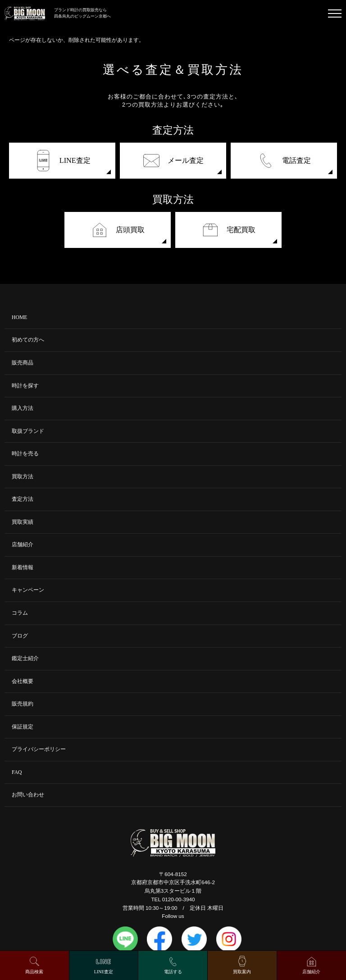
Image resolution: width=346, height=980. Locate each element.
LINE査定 (62, 161)
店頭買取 (118, 230)
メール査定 (173, 161)
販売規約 (23, 704)
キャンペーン (28, 590)
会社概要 (23, 681)
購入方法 (23, 408)
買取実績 (23, 522)
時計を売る (25, 454)
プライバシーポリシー (39, 749)
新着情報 (23, 568)
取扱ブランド (28, 431)
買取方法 (23, 477)
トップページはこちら (36, 48)
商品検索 (34, 972)
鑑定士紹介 (25, 659)
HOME (19, 317)
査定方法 (23, 499)
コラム (20, 613)
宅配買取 (228, 230)
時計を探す (25, 386)
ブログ (20, 636)
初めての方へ (28, 340)
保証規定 (23, 727)
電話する (173, 972)
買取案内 (242, 972)
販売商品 (23, 363)
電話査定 (284, 161)
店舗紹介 (23, 545)
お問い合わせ (28, 795)
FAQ (17, 772)
